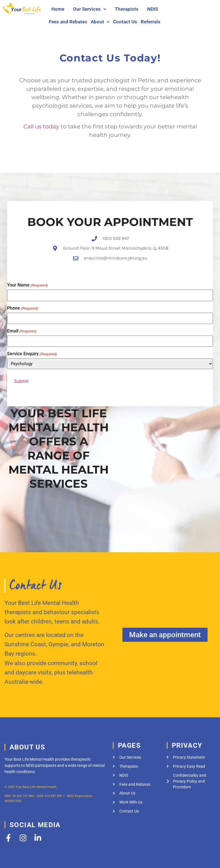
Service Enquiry (32, 352)
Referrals (151, 22)
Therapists (127, 9)
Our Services (90, 9)
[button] (89, 9)
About (100, 22)
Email (22, 329)
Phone (23, 306)
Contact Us (125, 22)
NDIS (153, 9)
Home (58, 9)
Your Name (27, 283)
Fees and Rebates (68, 22)
